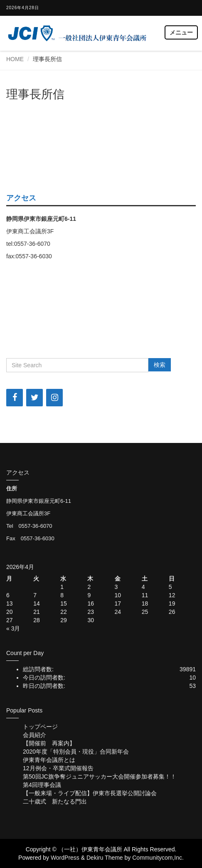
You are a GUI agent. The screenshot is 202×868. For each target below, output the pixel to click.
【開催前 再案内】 (49, 743)
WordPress (65, 858)
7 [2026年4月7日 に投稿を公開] (35, 595)
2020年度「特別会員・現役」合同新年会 (76, 752)
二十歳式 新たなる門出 (55, 801)
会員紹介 (34, 735)
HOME (15, 59)
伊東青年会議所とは (49, 760)
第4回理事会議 (42, 785)
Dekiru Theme (105, 858)
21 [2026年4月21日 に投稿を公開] (37, 612)
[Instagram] (54, 398)
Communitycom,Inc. (158, 858)
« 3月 (13, 628)
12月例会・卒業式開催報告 (58, 768)
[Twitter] (34, 398)
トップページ (40, 727)
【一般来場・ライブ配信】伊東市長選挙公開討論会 (90, 793)
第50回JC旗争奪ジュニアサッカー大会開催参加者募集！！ (100, 777)
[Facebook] (15, 398)
